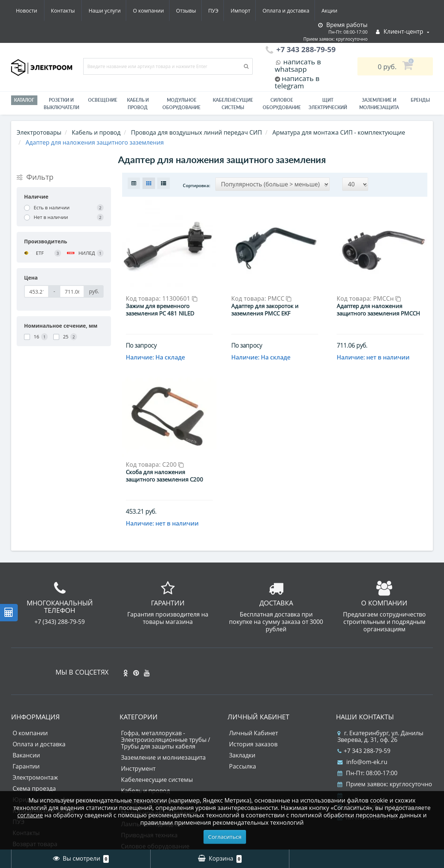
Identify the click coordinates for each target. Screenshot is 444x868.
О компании (77, 11)
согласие (30, 815)
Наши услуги (32, 11)
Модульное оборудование (181, 104)
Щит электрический (328, 104)
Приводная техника (149, 773)
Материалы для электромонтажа (168, 740)
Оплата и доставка (221, 11)
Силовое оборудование (282, 104)
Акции (266, 11)
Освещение (103, 100)
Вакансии (26, 693)
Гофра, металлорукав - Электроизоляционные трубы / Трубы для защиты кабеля (166, 678)
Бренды (420, 100)
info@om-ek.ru (362, 700)
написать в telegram (297, 82)
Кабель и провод (138, 104)
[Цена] (36, 291)
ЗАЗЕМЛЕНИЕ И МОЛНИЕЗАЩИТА (379, 104)
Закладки (242, 693)
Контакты (335, 11)
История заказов (253, 682)
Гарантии (26, 704)
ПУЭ (145, 11)
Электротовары (39, 132)
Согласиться (225, 837)
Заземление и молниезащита (163, 695)
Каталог (24, 100)
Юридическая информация (52, 737)
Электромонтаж (35, 715)
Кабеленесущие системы (233, 104)
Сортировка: (196, 185)
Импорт (174, 11)
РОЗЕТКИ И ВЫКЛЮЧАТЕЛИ (61, 104)
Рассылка (243, 704)
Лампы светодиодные (152, 762)
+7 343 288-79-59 (364, 689)
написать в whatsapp (298, 65)
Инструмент (138, 706)
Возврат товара (35, 782)
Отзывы (117, 11)
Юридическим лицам (43, 749)
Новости (298, 11)
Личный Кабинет (253, 671)
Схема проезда (34, 726)
